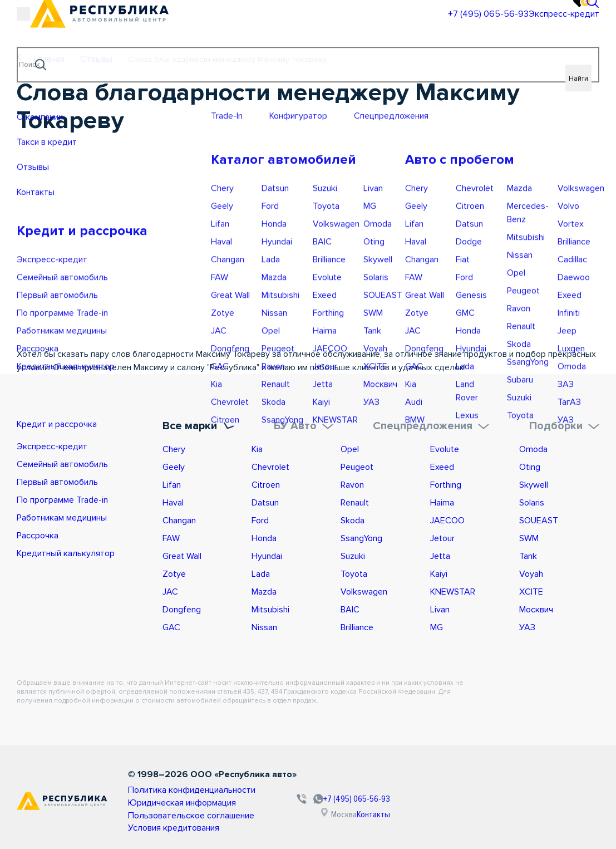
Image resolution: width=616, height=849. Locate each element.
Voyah (531, 572)
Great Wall (182, 554)
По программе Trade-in (62, 501)
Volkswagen (364, 590)
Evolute (445, 448)
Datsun (265, 501)
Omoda (533, 448)
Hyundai (267, 554)
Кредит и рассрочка (69, 424)
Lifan (172, 483)
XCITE (531, 590)
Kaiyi (439, 572)
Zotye (174, 572)
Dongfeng (182, 608)
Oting (530, 465)
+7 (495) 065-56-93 (412, 25)
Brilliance (357, 626)
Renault (355, 501)
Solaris (532, 501)
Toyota (354, 572)
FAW (171, 537)
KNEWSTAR (453, 590)
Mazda (264, 590)
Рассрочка (38, 537)
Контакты (413, 811)
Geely (174, 465)
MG (437, 626)
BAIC (350, 608)
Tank (528, 554)
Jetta (440, 554)
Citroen (266, 483)
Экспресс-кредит (507, 25)
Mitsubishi (270, 608)
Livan (440, 608)
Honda (264, 537)
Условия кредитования (171, 821)
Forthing (446, 483)
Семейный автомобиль (62, 465)
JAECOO (447, 519)
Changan (179, 519)
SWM (529, 537)
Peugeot (357, 465)
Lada (261, 572)
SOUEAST (539, 519)
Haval (173, 501)
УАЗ (527, 626)
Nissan (264, 626)
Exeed (442, 465)
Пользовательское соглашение (188, 810)
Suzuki (353, 554)
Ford (260, 519)
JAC (170, 590)
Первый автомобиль (57, 483)
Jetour (442, 537)
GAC (171, 626)
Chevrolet (270, 465)
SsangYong (361, 537)
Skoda (353, 519)
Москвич (536, 608)
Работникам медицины (62, 519)
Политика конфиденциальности (187, 787)
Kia (257, 448)
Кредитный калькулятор (66, 554)
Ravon (352, 483)
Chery (174, 448)
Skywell (534, 483)
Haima (442, 501)
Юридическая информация (178, 799)
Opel (350, 448)
